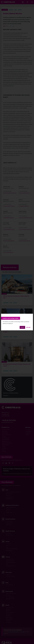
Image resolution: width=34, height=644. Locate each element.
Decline (28, 327)
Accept (22, 327)
